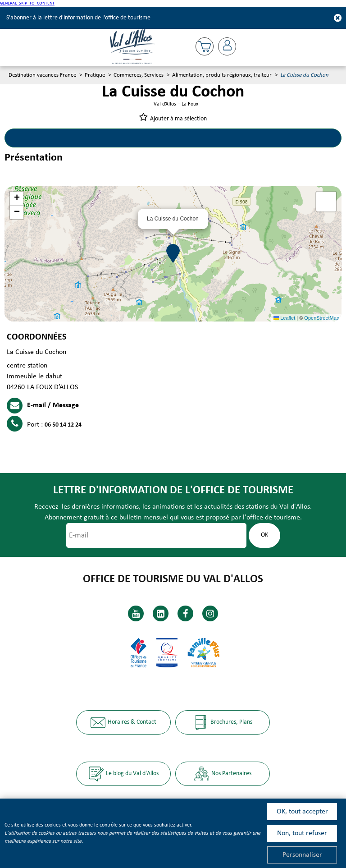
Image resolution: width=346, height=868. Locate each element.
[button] (205, 46)
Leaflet (284, 318)
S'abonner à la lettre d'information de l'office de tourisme (78, 18)
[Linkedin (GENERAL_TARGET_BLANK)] (161, 613)
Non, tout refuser (302, 833)
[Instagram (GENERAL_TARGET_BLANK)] (210, 613)
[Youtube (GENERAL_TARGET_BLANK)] (136, 613)
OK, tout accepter (302, 812)
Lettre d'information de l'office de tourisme (173, 490)
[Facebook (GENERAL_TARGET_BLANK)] (185, 613)
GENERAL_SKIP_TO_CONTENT (27, 3)
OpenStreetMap (322, 318)
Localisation (257, 138)
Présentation (89, 138)
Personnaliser (302, 855)
